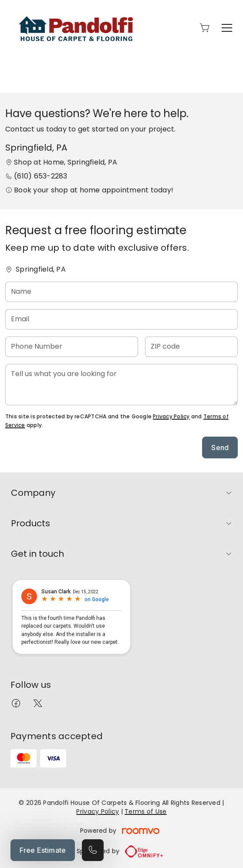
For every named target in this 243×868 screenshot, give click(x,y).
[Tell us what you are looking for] (121, 385)
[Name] (121, 292)
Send (220, 447)
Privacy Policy (171, 416)
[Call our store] (93, 850)
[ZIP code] (191, 347)
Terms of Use (145, 811)
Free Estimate (43, 850)
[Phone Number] (72, 347)
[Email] (121, 319)
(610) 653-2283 (40, 176)
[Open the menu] (227, 28)
